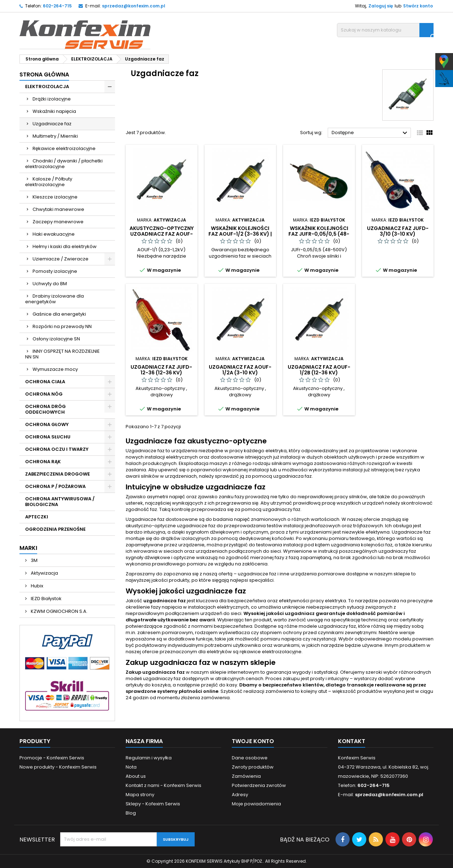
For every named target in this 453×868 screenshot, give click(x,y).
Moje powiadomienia (256, 804)
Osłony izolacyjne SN (56, 339)
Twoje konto (253, 741)
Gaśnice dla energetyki (59, 314)
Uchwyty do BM (50, 284)
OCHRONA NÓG (44, 394)
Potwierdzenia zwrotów (259, 785)
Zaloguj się (381, 6)
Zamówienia (246, 776)
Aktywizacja (44, 573)
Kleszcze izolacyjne (55, 197)
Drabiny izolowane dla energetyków (55, 299)
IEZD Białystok (46, 599)
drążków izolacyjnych (185, 538)
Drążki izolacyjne (52, 99)
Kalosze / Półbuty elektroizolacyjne (49, 182)
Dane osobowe (250, 758)
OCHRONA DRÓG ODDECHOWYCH (45, 409)
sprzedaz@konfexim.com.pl (134, 6)
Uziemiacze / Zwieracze (61, 259)
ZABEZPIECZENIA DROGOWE (58, 474)
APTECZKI (37, 517)
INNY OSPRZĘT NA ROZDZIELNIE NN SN (62, 354)
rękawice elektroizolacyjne (271, 652)
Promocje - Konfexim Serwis (52, 758)
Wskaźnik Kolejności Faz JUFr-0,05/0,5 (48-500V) (319, 234)
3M (34, 560)
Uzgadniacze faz (52, 124)
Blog (131, 813)
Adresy (240, 795)
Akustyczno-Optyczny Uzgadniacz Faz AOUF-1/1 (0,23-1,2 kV (162, 234)
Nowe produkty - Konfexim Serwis (58, 767)
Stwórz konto (418, 6)
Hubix (36, 586)
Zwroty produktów (253, 767)
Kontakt (352, 741)
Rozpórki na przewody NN (62, 326)
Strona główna (44, 74)
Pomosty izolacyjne (55, 271)
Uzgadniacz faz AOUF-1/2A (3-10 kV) (240, 370)
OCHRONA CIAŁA (45, 382)
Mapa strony (140, 795)
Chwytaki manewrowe (58, 209)
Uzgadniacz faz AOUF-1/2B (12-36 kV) (319, 370)
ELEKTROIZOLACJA (47, 87)
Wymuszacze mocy (55, 369)
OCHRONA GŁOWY (47, 424)
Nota (131, 767)
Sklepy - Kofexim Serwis (153, 804)
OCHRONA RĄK (43, 462)
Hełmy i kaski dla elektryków (65, 246)
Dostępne (370, 133)
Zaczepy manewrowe (58, 222)
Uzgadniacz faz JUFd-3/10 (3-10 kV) (398, 231)
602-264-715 (57, 6)
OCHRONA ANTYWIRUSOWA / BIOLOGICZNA (60, 502)
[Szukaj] (385, 30)
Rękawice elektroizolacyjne (64, 148)
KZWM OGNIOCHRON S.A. (59, 611)
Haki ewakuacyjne (54, 234)
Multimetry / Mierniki (55, 136)
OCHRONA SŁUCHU (48, 437)
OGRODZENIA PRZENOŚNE (55, 529)
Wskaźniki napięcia (54, 111)
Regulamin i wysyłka (149, 758)
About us (136, 776)
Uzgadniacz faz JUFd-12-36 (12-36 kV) (161, 370)
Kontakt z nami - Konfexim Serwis (164, 785)
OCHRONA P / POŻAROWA (55, 486)
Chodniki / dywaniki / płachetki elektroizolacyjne (64, 164)
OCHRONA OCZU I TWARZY (57, 449)
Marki (28, 548)
